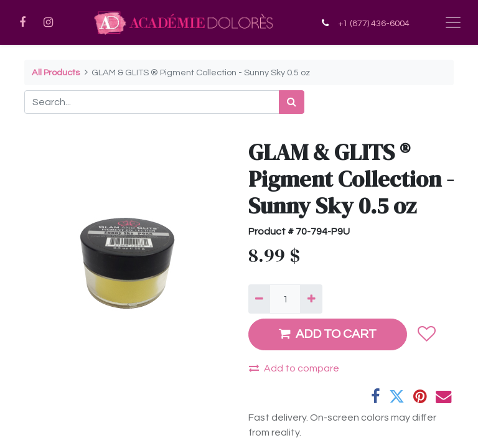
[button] (426, 334)
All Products (56, 72)
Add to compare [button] (294, 368)
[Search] (292, 102)
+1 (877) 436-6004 (374, 23)
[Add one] (311, 299)
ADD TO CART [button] (328, 334)
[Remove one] (259, 299)
